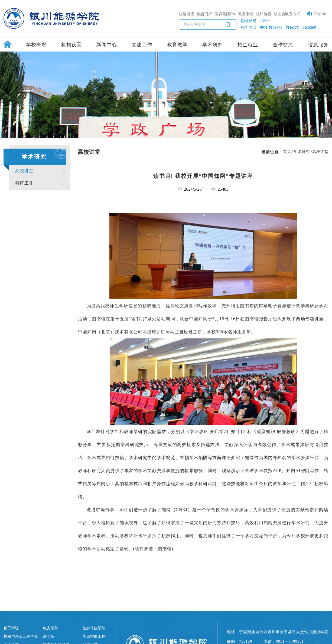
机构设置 (71, 45)
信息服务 (318, 45)
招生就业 (248, 45)
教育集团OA (225, 14)
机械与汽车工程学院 (21, 637)
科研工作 (24, 183)
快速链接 (187, 14)
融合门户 (204, 14)
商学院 (49, 637)
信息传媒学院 (94, 628)
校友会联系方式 (287, 14)
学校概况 (36, 45)
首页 (287, 152)
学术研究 (213, 45)
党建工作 (142, 45)
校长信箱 (263, 14)
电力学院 (51, 628)
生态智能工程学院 (98, 637)
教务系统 (246, 14)
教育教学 (177, 45)
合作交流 (283, 45)
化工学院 (11, 628)
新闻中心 (107, 45)
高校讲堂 (24, 171)
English (320, 14)
